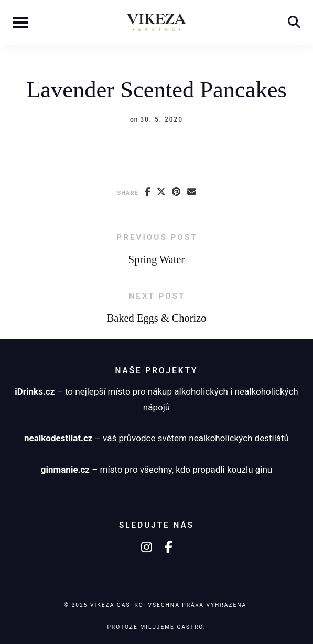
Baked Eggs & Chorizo (157, 318)
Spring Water (156, 259)
